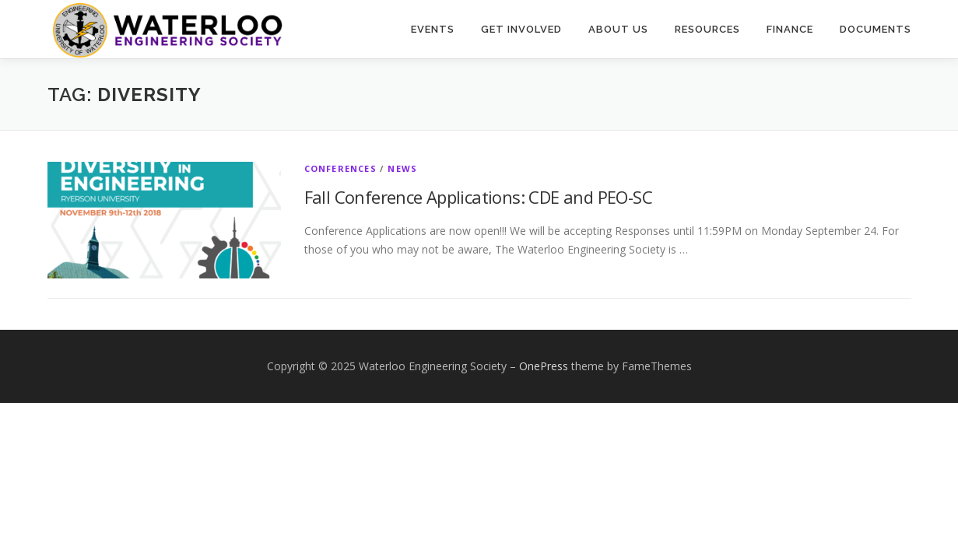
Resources (707, 29)
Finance (790, 29)
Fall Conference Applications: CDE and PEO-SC (479, 197)
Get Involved (521, 29)
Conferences (340, 168)
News (402, 168)
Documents (876, 29)
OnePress (544, 366)
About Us (618, 29)
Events (433, 29)
